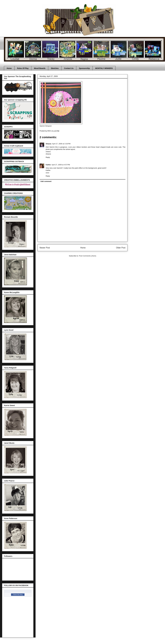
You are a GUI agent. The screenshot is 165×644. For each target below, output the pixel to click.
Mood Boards (40, 68)
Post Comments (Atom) (88, 256)
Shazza (48, 144)
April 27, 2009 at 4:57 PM (61, 165)
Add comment (46, 181)
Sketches (55, 68)
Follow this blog (18, 595)
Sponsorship (84, 68)
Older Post (121, 248)
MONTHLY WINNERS (104, 68)
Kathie (48, 165)
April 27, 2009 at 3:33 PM (61, 144)
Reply (48, 157)
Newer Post (45, 248)
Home (9, 68)
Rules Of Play (23, 68)
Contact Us (69, 68)
